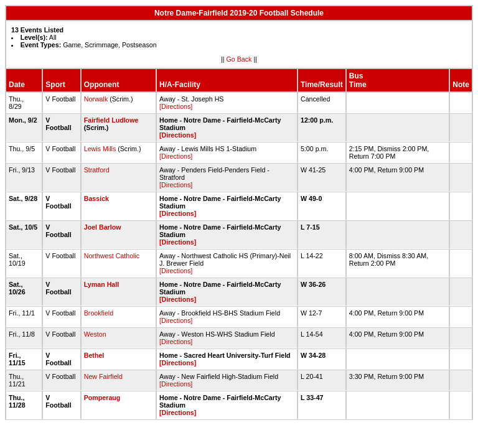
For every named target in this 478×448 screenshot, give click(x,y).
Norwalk (96, 99)
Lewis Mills (100, 149)
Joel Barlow (103, 227)
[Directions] (176, 106)
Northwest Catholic (112, 256)
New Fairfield (103, 376)
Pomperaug (102, 398)
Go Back (239, 59)
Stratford (97, 170)
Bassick (96, 198)
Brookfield (99, 313)
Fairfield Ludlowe (111, 120)
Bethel (94, 355)
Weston (95, 334)
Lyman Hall (101, 284)
